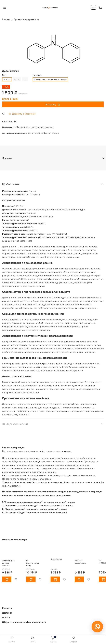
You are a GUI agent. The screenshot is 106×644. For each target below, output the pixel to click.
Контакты (7, 608)
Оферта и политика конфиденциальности (24, 622)
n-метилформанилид (33, 563)
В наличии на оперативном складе (50, 79)
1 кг (25, 79)
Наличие (37, 75)
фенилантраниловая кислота (8, 563)
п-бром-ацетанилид (80, 562)
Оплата (6, 617)
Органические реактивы (26, 19)
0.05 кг (7, 79)
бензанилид (56, 559)
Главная (6, 19)
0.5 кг (17, 79)
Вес (4, 75)
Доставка (7, 613)
